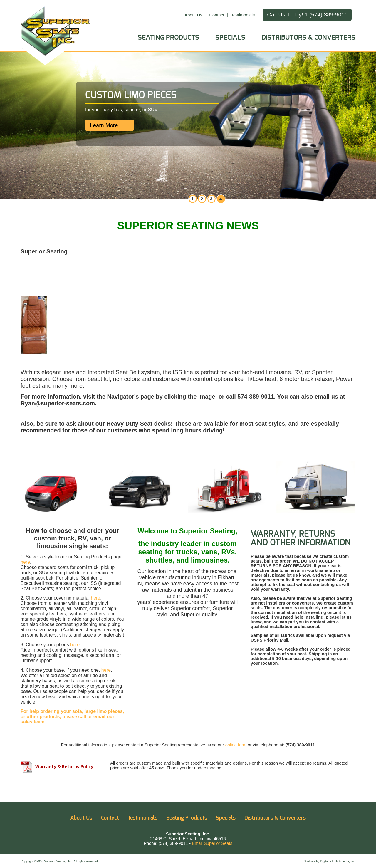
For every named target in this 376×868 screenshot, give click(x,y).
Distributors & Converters (308, 38)
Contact (217, 15)
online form (236, 745)
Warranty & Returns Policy (57, 766)
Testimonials (243, 15)
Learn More (104, 125)
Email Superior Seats (212, 843)
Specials (230, 38)
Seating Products (168, 38)
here (25, 562)
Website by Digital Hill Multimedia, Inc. (330, 861)
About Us (193, 15)
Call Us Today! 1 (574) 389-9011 (307, 15)
